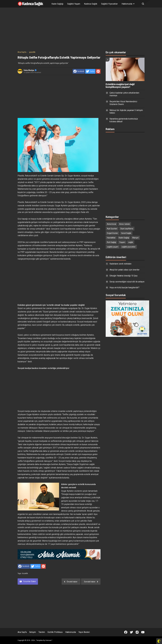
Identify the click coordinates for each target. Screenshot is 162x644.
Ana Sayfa (22, 632)
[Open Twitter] (131, 632)
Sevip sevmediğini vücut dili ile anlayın (127, 282)
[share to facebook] (79, 71)
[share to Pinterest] (98, 71)
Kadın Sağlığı (57, 4)
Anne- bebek (125, 224)
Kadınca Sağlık (91, 4)
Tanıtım (42, 632)
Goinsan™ (49, 640)
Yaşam (122, 242)
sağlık (131, 242)
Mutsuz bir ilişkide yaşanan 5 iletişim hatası (126, 112)
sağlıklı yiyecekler (129, 247)
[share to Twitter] (90, 71)
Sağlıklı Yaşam (74, 4)
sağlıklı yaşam (113, 247)
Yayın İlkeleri (84, 632)
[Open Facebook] (126, 632)
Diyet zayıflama (127, 229)
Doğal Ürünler (112, 233)
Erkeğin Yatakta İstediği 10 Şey (124, 276)
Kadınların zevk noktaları (120, 264)
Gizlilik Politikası (55, 632)
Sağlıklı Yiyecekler (109, 4)
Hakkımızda (71, 632)
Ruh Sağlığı (111, 242)
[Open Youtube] (143, 632)
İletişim (33, 632)
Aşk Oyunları (112, 229)
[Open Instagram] (137, 632)
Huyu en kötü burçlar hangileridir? (124, 288)
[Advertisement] (81, 30)
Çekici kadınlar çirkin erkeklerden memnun (124, 94)
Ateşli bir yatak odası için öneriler (125, 270)
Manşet (135, 238)
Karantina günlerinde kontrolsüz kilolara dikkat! (124, 120)
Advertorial (111, 224)
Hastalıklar (111, 238)
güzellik (25, 573)
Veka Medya (30, 70)
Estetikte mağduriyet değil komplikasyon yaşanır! (120, 86)
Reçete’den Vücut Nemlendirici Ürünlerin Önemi (123, 103)
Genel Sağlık (126, 233)
